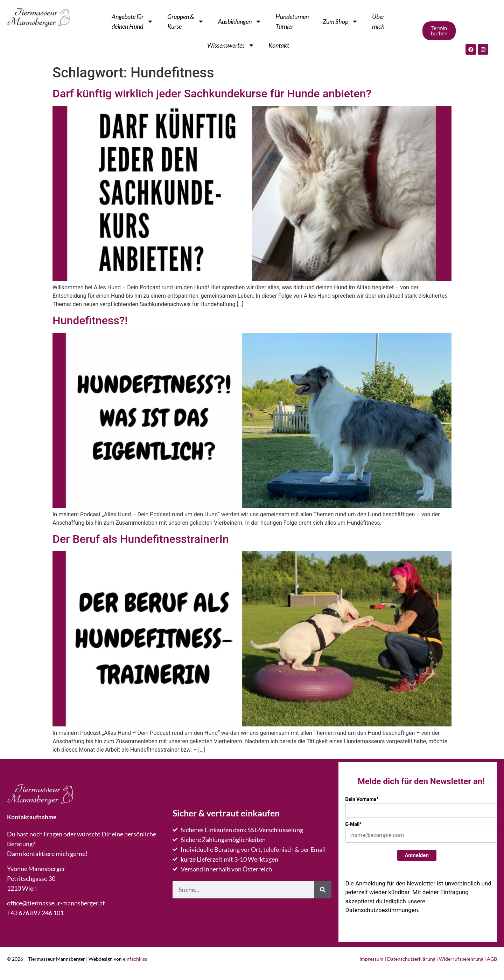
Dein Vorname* (362, 799)
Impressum (372, 959)
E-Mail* (354, 824)
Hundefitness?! (90, 320)
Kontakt (279, 45)
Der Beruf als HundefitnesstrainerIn (141, 539)
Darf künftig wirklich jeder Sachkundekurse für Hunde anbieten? (212, 94)
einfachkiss (135, 959)
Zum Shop (340, 21)
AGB (492, 959)
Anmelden (417, 855)
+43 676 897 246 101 (35, 913)
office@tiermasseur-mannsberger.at (56, 903)
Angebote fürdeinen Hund (132, 21)
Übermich (378, 21)
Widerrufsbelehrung (461, 959)
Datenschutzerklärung (411, 959)
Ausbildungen (240, 21)
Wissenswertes (231, 45)
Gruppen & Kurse (186, 21)
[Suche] (323, 890)
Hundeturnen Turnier (292, 21)
